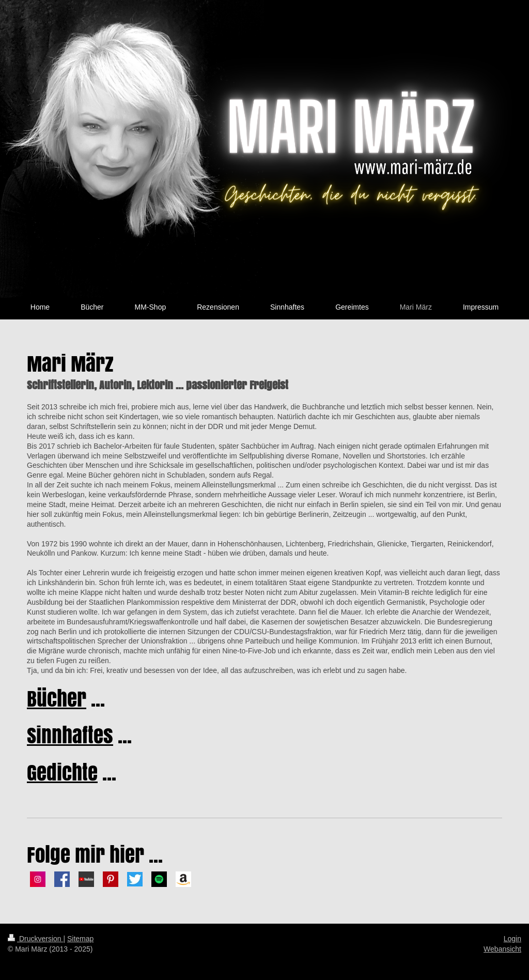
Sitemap (80, 939)
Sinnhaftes (70, 735)
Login (512, 939)
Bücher (57, 699)
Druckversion (35, 939)
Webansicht (502, 949)
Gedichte (62, 772)
